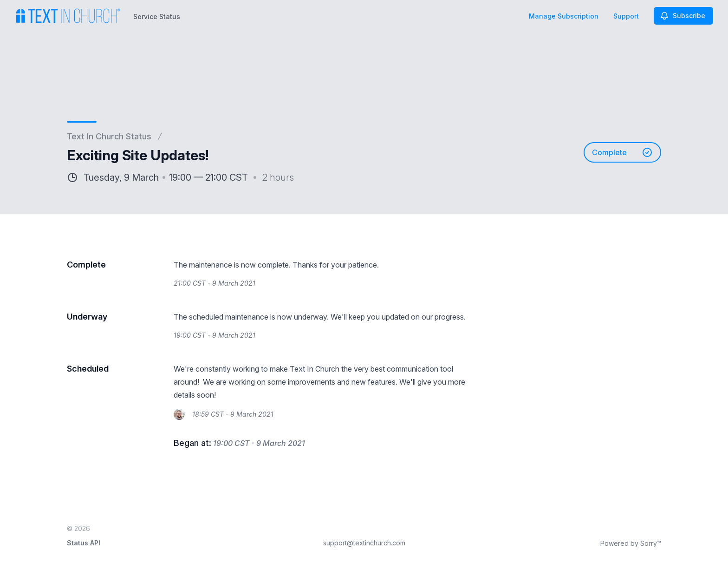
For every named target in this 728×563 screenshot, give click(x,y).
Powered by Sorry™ (631, 543)
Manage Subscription (564, 16)
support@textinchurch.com (364, 543)
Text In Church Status (109, 136)
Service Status (157, 16)
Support (626, 16)
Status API (84, 543)
